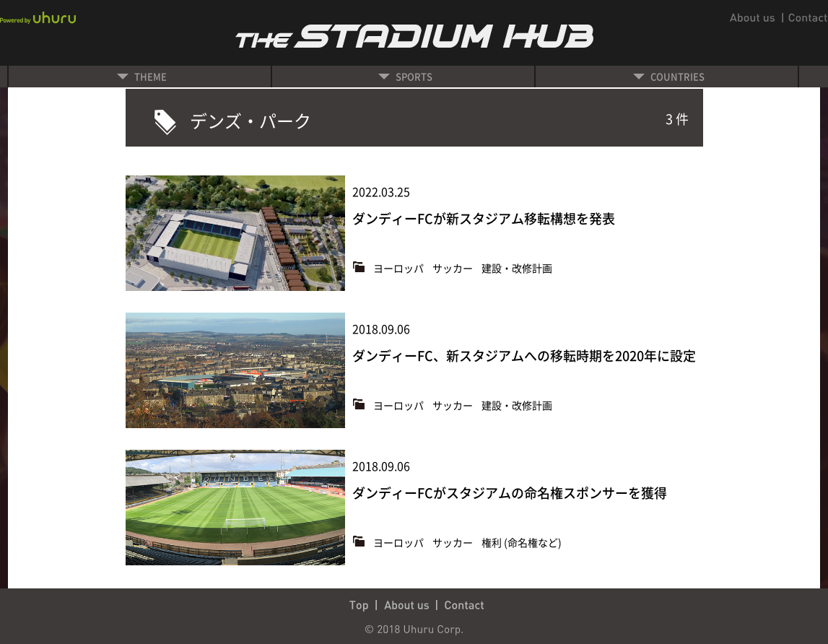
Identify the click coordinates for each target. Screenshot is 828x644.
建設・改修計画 (517, 268)
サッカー (454, 268)
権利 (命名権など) (522, 542)
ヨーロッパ (400, 268)
